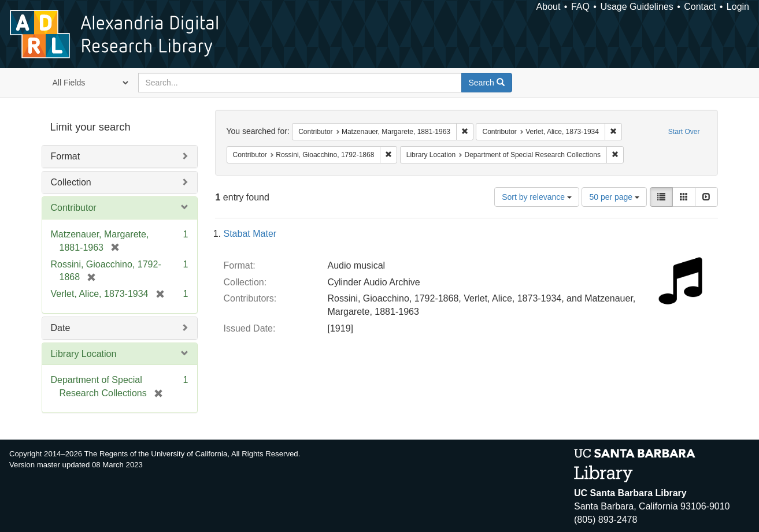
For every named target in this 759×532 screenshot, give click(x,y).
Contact (700, 7)
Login (738, 7)
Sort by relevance (537, 197)
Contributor (74, 208)
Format (66, 156)
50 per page (614, 197)
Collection (71, 182)
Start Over (684, 132)
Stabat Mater (250, 234)
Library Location (84, 354)
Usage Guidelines (636, 7)
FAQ (580, 7)
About (549, 7)
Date (61, 328)
